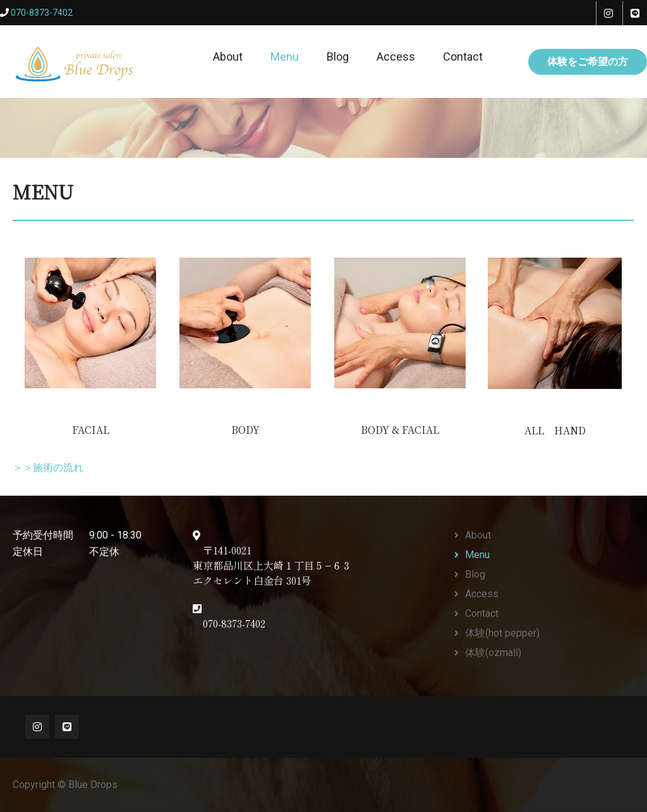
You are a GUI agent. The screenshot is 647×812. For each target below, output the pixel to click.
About (228, 57)
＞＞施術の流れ (48, 469)
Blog (338, 57)
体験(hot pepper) (502, 633)
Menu (285, 57)
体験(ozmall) (493, 653)
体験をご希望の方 (588, 61)
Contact (463, 57)
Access (396, 57)
